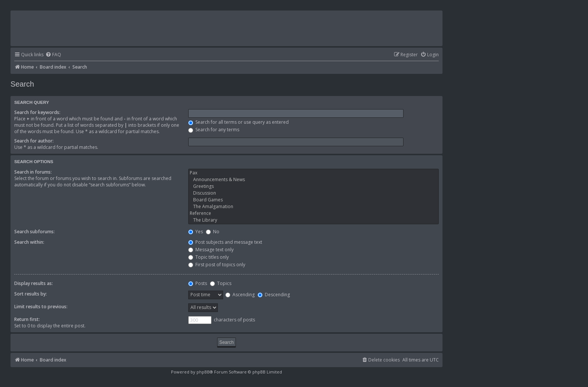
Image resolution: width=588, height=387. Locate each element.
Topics (221, 283)
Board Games (313, 200)
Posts (198, 283)
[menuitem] (53, 55)
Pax (313, 173)
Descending (274, 295)
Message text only (211, 250)
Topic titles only (208, 257)
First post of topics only (217, 265)
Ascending (240, 295)
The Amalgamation (313, 207)
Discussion (313, 193)
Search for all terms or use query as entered (238, 122)
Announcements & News (313, 180)
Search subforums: (34, 232)
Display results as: (34, 283)
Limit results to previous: (41, 307)
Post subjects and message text (225, 242)
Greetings (313, 186)
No (213, 232)
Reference (313, 213)
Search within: (29, 242)
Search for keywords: (37, 112)
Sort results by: (31, 294)
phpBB (203, 372)
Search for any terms (214, 130)
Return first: (27, 319)
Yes (196, 232)
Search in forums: (33, 172)
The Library (313, 220)
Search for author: (34, 141)
